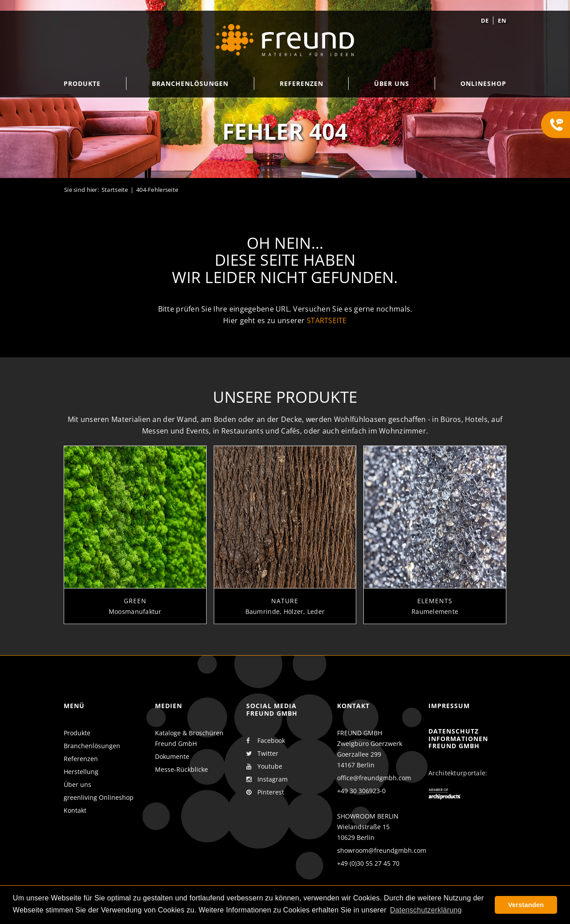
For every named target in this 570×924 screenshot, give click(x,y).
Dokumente (172, 756)
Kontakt (75, 810)
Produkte (77, 733)
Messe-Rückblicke (181, 769)
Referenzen (81, 759)
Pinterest (265, 792)
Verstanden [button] (526, 905)
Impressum (449, 706)
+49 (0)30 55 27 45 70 (368, 863)
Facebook (266, 741)
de (485, 20)
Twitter (262, 754)
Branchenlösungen (92, 746)
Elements (435, 607)
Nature (285, 607)
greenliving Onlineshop (99, 797)
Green (135, 607)
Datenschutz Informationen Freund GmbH (458, 739)
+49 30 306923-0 (361, 791)
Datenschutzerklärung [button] (426, 910)
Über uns (77, 784)
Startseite (115, 190)
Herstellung (81, 772)
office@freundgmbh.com (374, 778)
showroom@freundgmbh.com (382, 850)
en (502, 20)
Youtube (264, 766)
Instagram (267, 779)
